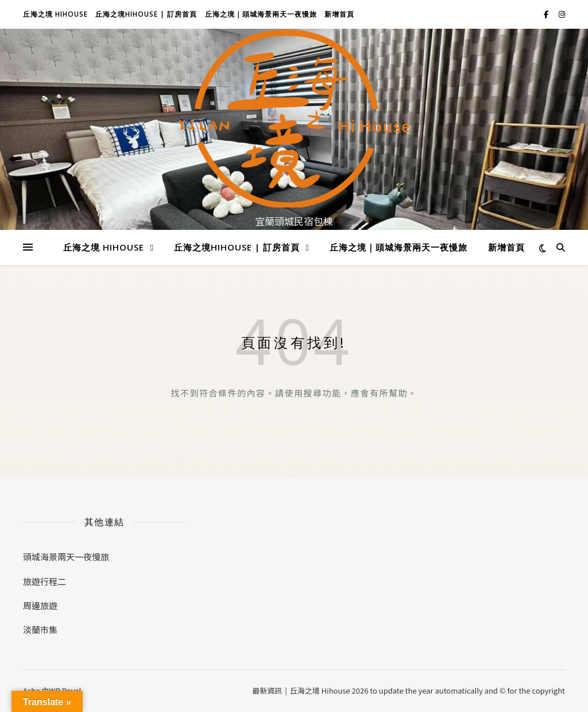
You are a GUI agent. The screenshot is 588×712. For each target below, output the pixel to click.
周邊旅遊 (40, 605)
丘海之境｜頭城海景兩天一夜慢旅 (261, 14)
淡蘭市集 (40, 630)
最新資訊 (267, 690)
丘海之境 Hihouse (55, 14)
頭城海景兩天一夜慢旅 (66, 557)
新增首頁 (339, 14)
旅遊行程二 (45, 581)
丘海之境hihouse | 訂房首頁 (146, 14)
